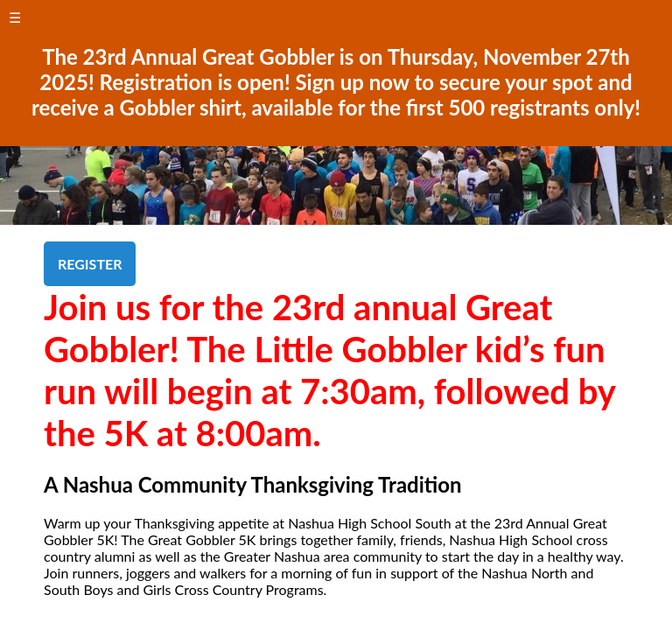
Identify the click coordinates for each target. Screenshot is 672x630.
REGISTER (90, 264)
